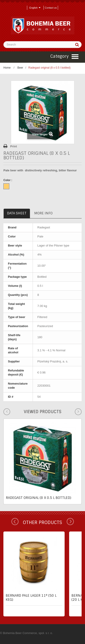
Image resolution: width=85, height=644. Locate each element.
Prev (15, 522)
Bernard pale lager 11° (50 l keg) (31, 598)
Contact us (51, 8)
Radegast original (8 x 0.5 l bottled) (39, 498)
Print (14, 146)
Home (7, 68)
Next (70, 522)
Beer (20, 68)
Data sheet (17, 213)
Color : (8, 180)
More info (43, 213)
